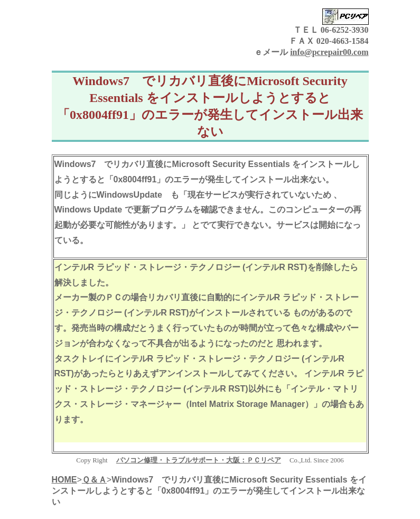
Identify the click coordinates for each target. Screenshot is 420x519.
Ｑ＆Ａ (94, 480)
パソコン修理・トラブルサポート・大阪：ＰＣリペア (199, 460)
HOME (64, 480)
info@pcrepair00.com (329, 52)
